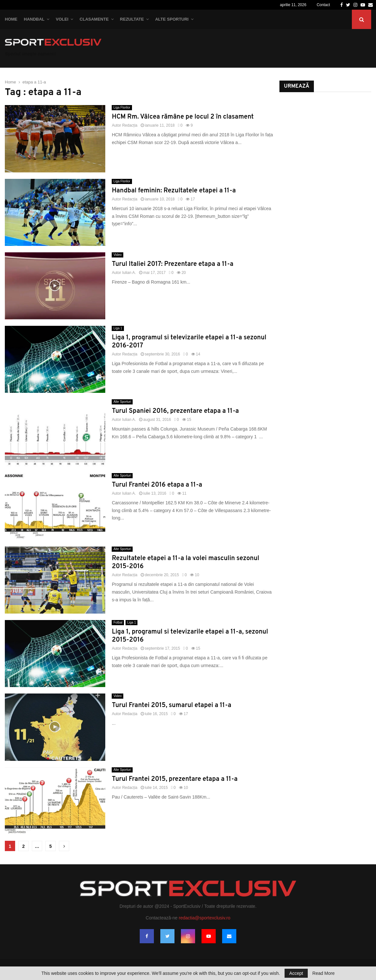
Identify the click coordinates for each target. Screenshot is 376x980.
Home (11, 19)
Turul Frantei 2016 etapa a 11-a (157, 485)
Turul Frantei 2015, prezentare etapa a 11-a (175, 779)
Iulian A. (129, 273)
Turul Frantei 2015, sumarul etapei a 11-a (171, 705)
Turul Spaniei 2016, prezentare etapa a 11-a (175, 411)
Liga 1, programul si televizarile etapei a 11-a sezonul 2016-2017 (189, 342)
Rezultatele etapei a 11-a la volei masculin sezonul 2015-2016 (185, 563)
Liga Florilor (122, 107)
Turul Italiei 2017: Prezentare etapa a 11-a (173, 264)
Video (117, 255)
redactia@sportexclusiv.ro (204, 918)
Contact (323, 5)
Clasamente (94, 19)
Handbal (34, 19)
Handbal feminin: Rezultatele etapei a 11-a (174, 191)
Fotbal (118, 622)
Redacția (130, 125)
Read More (323, 973)
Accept (296, 973)
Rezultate (132, 19)
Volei (62, 19)
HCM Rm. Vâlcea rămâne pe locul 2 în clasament (183, 117)
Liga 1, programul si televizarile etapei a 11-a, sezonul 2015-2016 (190, 636)
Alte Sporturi (172, 19)
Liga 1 (118, 328)
